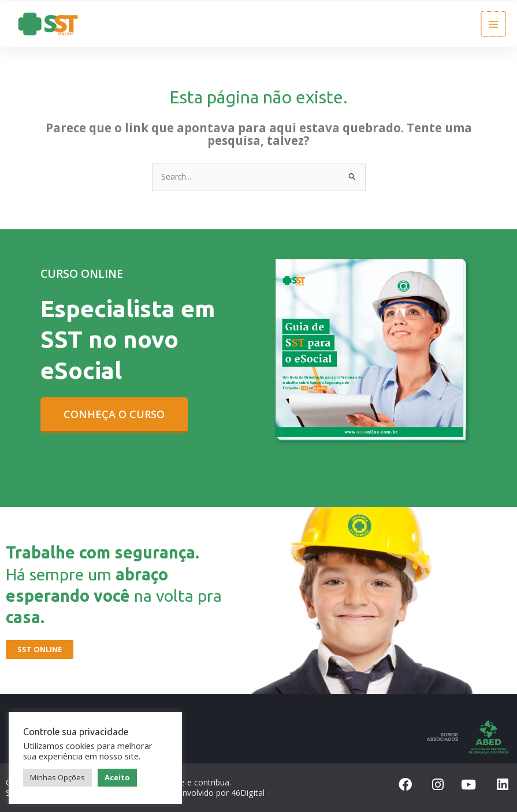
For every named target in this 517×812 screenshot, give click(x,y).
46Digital (248, 792)
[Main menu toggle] (494, 23)
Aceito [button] (117, 777)
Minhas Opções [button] (57, 777)
